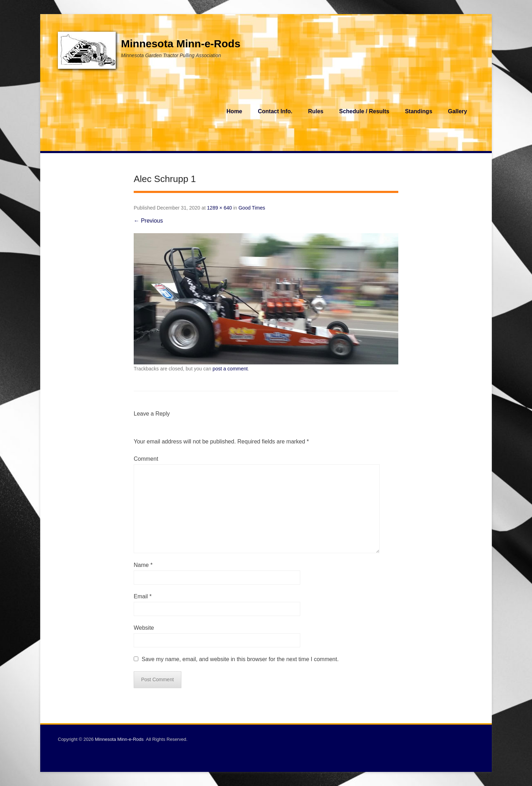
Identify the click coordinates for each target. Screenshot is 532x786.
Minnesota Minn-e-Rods (181, 44)
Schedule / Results (364, 111)
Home (234, 111)
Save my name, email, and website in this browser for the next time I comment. (240, 659)
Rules (316, 111)
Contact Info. (275, 111)
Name (143, 565)
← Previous (148, 221)
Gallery (458, 111)
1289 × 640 (219, 208)
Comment (146, 459)
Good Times (252, 208)
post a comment (230, 369)
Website (144, 628)
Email (143, 596)
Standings (419, 111)
